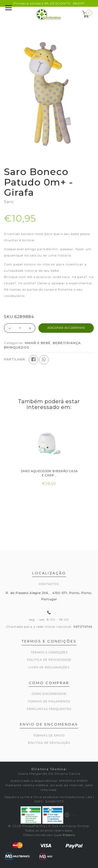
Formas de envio (49, 735)
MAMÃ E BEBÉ (38, 343)
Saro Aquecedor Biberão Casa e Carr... (49, 473)
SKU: (9, 317)
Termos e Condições (49, 652)
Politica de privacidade (49, 660)
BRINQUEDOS (16, 347)
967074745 (83, 627)
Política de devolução (49, 743)
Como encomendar (49, 694)
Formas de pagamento (49, 701)
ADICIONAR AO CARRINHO (66, 328)
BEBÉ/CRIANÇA (67, 343)
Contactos (49, 584)
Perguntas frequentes (49, 709)
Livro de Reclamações (49, 667)
